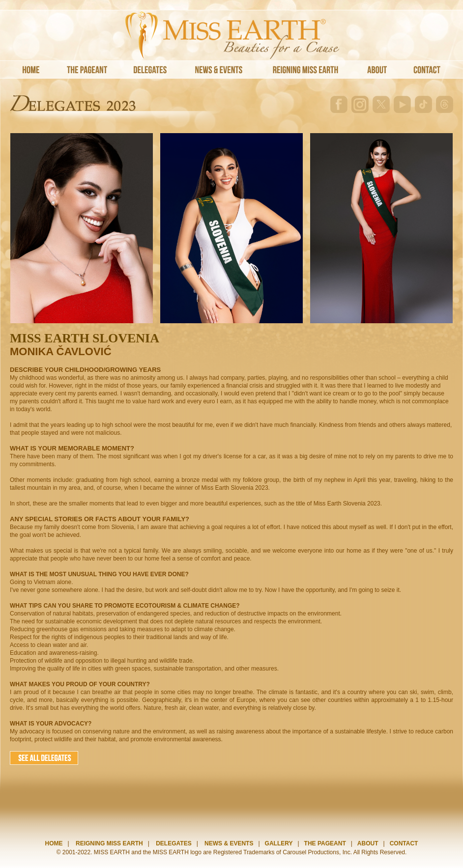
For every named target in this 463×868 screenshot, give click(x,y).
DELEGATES (174, 843)
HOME (54, 843)
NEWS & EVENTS (229, 843)
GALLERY (279, 843)
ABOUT (368, 843)
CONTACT (404, 843)
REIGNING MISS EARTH (109, 843)
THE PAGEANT (325, 843)
